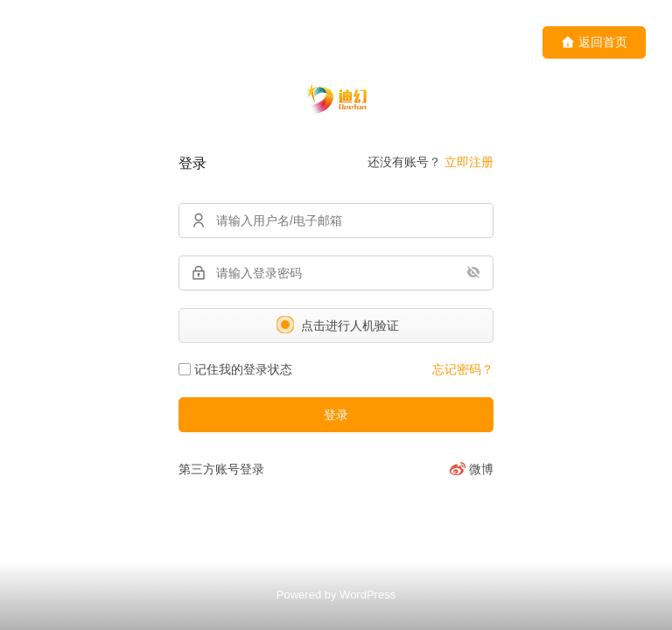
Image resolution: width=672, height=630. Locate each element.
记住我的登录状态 (235, 369)
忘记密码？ (463, 369)
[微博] (471, 469)
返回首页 (594, 42)
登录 (336, 415)
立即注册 (469, 162)
